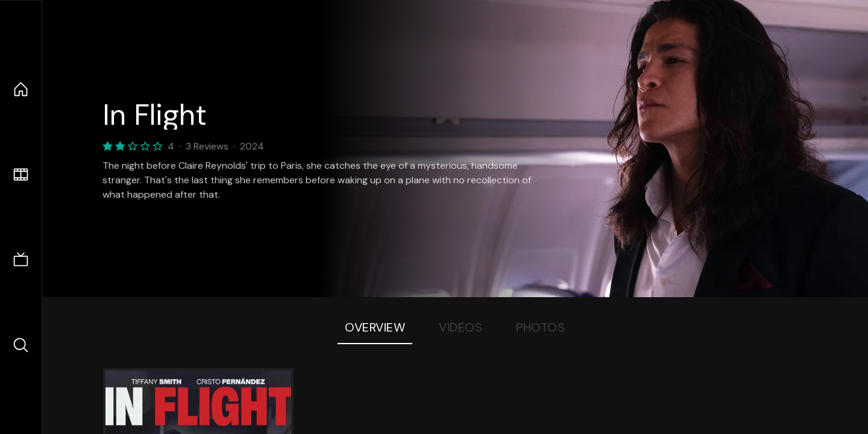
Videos (461, 327)
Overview (375, 327)
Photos (540, 327)
